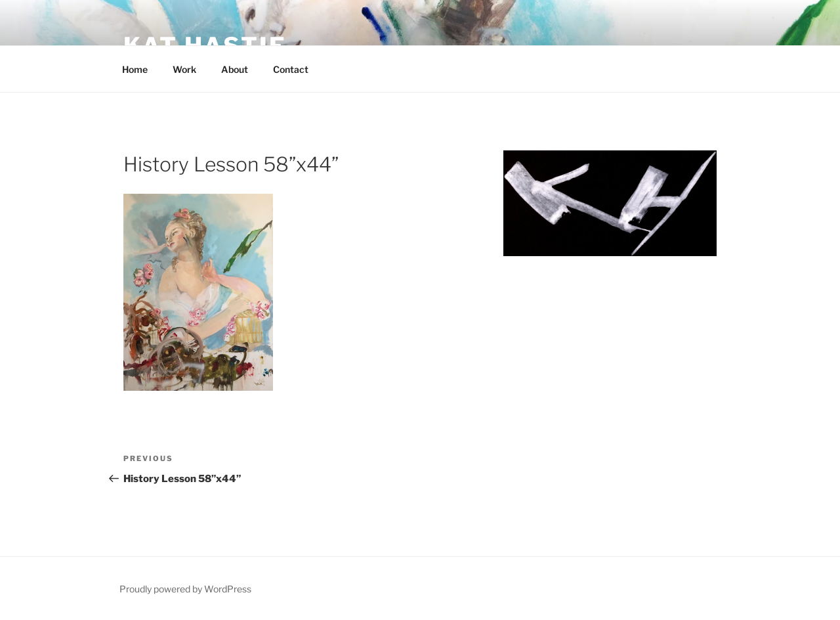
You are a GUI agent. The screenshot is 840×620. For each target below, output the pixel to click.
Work (184, 69)
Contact (291, 69)
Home (135, 69)
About (235, 69)
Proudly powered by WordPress (185, 589)
